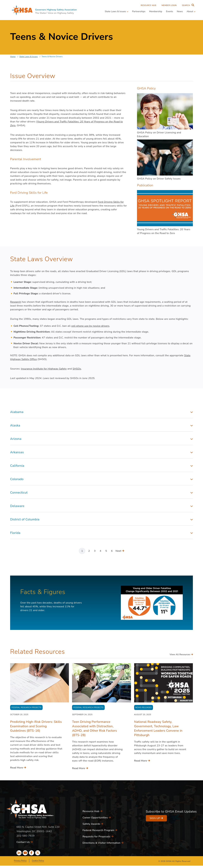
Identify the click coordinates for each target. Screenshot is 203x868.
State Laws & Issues (29, 57)
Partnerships (139, 11)
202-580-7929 (25, 836)
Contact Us (25, 842)
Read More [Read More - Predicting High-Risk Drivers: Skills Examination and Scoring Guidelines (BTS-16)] (18, 768)
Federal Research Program (100, 830)
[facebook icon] (32, 853)
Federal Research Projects (26, 707)
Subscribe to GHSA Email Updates (171, 812)
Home (13, 57)
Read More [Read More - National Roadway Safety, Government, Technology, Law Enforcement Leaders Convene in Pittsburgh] (142, 761)
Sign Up (156, 818)
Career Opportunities (97, 818)
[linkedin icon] (19, 853)
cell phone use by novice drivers (90, 326)
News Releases (144, 707)
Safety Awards (93, 824)
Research (16, 302)
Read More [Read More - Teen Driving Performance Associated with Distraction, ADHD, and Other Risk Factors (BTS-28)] (80, 768)
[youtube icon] (25, 853)
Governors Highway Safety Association (56, 10)
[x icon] (38, 853)
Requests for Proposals (98, 837)
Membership (156, 11)
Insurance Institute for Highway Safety (44, 369)
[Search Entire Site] (187, 5)
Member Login (169, 5)
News (180, 11)
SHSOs (77, 369)
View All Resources (181, 654)
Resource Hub (149, 5)
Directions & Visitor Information (103, 843)
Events (170, 11)
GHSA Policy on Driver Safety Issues (159, 179)
